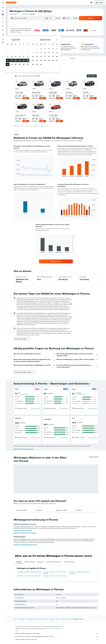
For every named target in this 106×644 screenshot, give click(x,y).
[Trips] (3, 34)
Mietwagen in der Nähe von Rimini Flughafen (55, 576)
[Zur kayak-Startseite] (11, 3)
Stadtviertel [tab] (41, 562)
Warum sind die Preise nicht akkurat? (57, 639)
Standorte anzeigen (35, 408)
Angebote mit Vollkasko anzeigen (23, 531)
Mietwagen (22, 619)
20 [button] (38, 45)
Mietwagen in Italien (43, 619)
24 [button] (26, 49)
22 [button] (46, 45)
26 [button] (34, 49)
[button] (3, 3)
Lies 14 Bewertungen (81, 394)
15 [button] (46, 41)
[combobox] (14, 14)
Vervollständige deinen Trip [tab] (54, 562)
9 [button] (50, 37)
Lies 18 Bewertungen (23, 394)
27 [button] (38, 49)
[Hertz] (94, 389)
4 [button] (30, 37)
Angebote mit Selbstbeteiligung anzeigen (25, 545)
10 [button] (26, 41)
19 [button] (34, 45)
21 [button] (42, 45)
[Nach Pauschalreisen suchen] (3, 18)
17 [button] (26, 45)
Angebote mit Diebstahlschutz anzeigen (25, 533)
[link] (56, 261)
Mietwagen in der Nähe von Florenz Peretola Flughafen (55, 573)
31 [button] (26, 53)
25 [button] (30, 49)
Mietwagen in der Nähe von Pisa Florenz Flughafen (79, 573)
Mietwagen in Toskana (55, 619)
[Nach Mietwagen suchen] (3, 15)
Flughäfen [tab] (19, 562)
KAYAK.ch (16, 619)
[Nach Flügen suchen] (3, 8)
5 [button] (34, 37)
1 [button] (46, 34)
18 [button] (30, 45)
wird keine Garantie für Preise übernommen (53, 629)
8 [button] (46, 37)
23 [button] (50, 45)
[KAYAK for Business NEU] (3, 30)
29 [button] (46, 49)
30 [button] (50, 49)
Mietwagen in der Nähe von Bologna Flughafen (29, 572)
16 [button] (50, 41)
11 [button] (30, 41)
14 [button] (42, 41)
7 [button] (42, 37)
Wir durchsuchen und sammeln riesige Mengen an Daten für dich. (57, 636)
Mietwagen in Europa (32, 619)
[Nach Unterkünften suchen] (3, 11)
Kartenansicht (93, 457)
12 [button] (34, 41)
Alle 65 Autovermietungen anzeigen (24, 449)
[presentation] (52, 11)
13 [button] (38, 41)
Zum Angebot (26, 98)
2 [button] (50, 34)
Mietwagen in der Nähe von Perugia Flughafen (29, 576)
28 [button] (42, 49)
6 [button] (38, 37)
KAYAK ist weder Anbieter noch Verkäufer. (57, 633)
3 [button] (26, 37)
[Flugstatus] (3, 26)
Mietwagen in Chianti (66, 619)
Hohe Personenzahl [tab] (30, 562)
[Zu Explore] (3, 23)
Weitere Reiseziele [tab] (69, 562)
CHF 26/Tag (44, 11)
